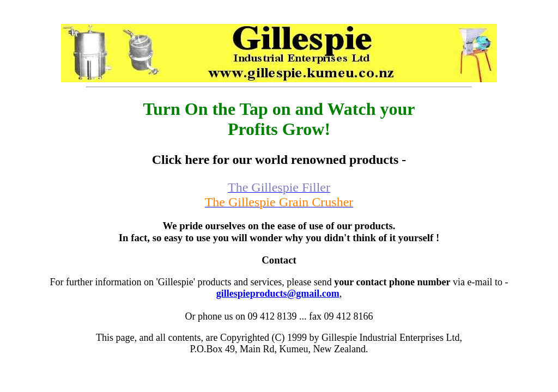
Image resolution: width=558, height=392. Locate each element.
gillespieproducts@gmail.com (278, 293)
